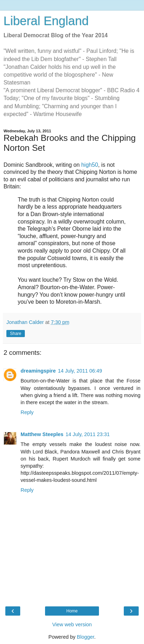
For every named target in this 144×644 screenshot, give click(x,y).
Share (16, 334)
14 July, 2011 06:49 (80, 371)
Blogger (86, 637)
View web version (72, 624)
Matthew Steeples (42, 434)
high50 (90, 165)
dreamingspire (38, 371)
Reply (27, 412)
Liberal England (46, 21)
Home (72, 611)
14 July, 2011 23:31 (88, 434)
